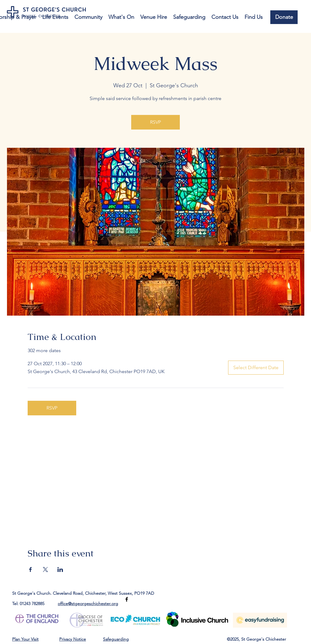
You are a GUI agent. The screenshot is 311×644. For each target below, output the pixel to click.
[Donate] (284, 17)
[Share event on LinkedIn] (60, 570)
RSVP (155, 122)
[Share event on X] (45, 570)
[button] (55, 17)
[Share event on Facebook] (31, 570)
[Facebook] (127, 599)
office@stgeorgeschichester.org (88, 604)
